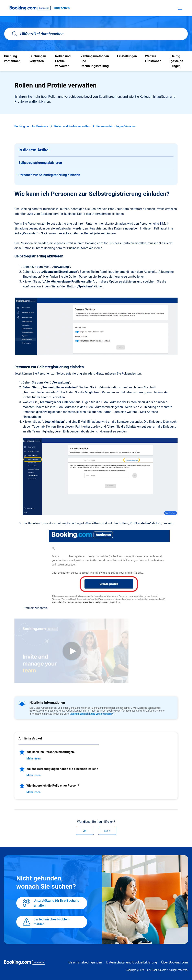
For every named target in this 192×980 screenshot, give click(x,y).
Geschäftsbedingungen (85, 962)
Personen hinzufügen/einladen (116, 126)
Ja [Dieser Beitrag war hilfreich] (85, 831)
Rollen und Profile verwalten (72, 126)
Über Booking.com (175, 962)
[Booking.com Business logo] (25, 963)
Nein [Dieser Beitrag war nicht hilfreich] (107, 831)
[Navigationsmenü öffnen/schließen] (180, 8)
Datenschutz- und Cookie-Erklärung (132, 962)
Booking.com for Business (31, 126)
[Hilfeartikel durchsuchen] (96, 34)
